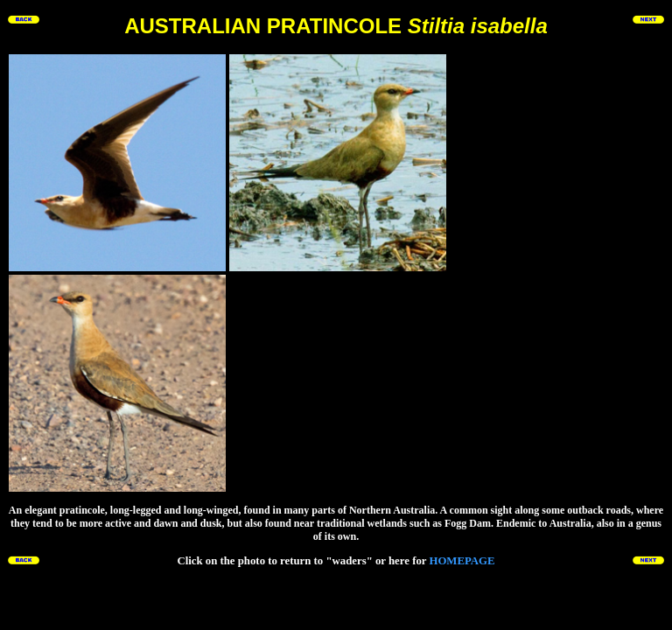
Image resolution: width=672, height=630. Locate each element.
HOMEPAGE (462, 561)
